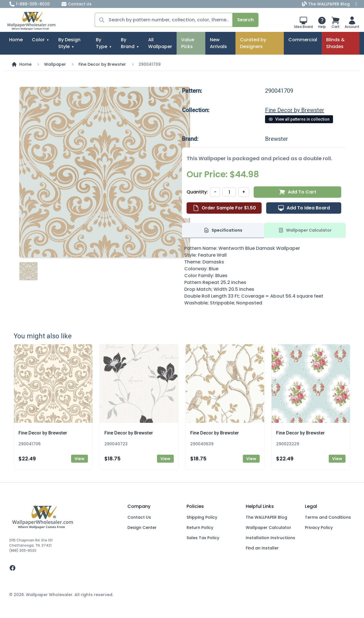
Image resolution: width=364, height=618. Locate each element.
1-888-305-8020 (29, 4)
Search (245, 20)
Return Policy (200, 528)
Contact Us (76, 4)
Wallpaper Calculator (268, 528)
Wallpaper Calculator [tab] (305, 230)
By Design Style (69, 43)
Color (38, 40)
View (79, 459)
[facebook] (64, 568)
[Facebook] (356, 4)
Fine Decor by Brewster (102, 64)
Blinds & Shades (335, 43)
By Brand (128, 43)
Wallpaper (55, 64)
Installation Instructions (270, 538)
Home (16, 40)
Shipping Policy (202, 517)
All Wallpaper (160, 43)
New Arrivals (218, 43)
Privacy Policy (319, 528)
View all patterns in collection (299, 119)
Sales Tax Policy (203, 538)
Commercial (303, 40)
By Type (102, 43)
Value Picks (188, 43)
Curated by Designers (253, 43)
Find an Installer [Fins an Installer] (262, 548)
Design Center (142, 528)
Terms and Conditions (328, 517)
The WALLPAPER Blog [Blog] (326, 4)
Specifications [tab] (223, 230)
